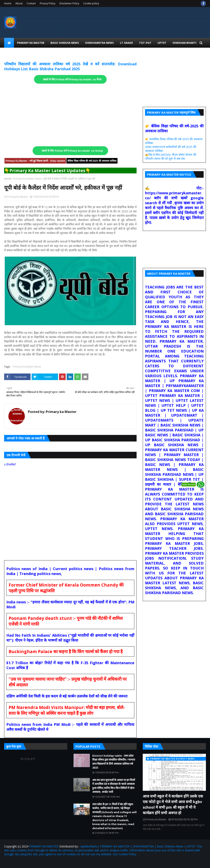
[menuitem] (9, 43)
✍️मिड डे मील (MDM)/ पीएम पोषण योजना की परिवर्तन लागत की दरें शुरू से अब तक (171, 157)
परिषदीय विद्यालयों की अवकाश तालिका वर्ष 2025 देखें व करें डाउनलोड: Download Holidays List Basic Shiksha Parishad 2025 (70, 66)
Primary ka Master (17, 197)
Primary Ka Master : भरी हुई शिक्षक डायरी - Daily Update (35, 161)
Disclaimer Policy (69, 3)
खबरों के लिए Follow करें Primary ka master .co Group (72, 151)
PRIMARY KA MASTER (44, 846)
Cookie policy (91, 3)
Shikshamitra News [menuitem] (99, 43)
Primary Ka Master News (27, 179)
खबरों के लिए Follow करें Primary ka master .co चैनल (72, 80)
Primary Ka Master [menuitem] (31, 43)
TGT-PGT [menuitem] (145, 43)
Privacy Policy (48, 3)
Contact (31, 3)
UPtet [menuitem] (162, 43)
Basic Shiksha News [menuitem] (65, 43)
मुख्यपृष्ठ (8, 179)
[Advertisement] (70, 115)
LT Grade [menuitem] (126, 43)
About (19, 3)
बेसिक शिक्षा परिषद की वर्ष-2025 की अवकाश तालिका (92, 161)
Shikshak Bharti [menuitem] (184, 43)
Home (8, 3)
